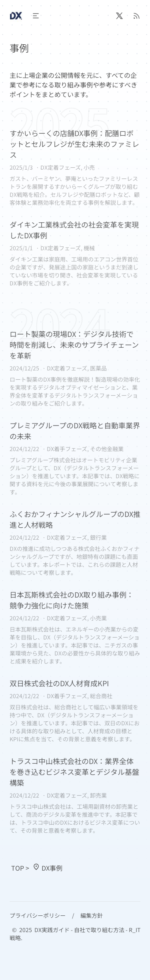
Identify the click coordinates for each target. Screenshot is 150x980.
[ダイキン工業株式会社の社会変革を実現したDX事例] (75, 253)
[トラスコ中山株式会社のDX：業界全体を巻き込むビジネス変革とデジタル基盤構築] (75, 795)
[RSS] (137, 16)
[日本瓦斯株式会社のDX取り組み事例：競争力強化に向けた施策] (75, 627)
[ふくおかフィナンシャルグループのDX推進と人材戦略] (75, 542)
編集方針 (92, 915)
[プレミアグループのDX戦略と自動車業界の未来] (75, 458)
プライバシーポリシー (38, 915)
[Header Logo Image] (16, 16)
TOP (18, 868)
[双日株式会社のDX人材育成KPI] (75, 710)
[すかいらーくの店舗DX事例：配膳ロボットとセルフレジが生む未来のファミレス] (75, 167)
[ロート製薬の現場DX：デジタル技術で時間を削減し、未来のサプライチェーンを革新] (75, 368)
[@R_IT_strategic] (119, 16)
